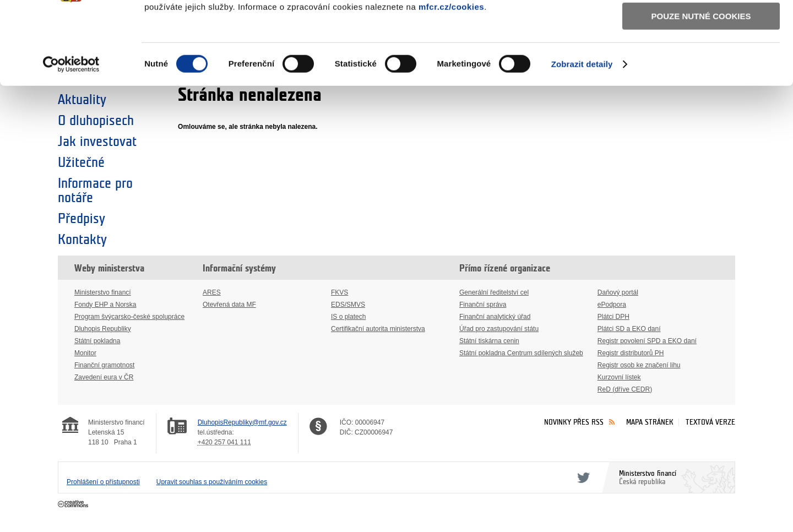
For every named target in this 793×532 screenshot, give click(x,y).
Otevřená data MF (229, 305)
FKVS (340, 292)
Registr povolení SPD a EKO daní (647, 341)
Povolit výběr (701, 58)
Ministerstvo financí (103, 292)
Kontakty (82, 240)
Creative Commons (74, 504)
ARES (212, 292)
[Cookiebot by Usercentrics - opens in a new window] (71, 137)
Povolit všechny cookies (701, 27)
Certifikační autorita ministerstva (378, 329)
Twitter (582, 477)
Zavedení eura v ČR (104, 377)
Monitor (85, 353)
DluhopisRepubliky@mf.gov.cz (242, 422)
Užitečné (81, 162)
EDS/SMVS (348, 305)
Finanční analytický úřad (495, 317)
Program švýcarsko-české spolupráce (129, 317)
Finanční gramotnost (104, 365)
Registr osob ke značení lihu (639, 365)
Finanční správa (483, 305)
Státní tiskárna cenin (489, 341)
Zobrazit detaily (582, 137)
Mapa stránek (650, 422)
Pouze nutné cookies (701, 89)
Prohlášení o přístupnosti (103, 482)
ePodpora (612, 305)
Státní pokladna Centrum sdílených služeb (521, 353)
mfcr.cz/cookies (451, 80)
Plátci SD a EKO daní (629, 329)
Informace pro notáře (95, 191)
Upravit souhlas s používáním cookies (212, 482)
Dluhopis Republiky (103, 329)
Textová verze (710, 422)
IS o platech (348, 317)
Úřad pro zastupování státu (499, 329)
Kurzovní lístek (619, 377)
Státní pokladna (97, 341)
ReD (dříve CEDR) (625, 389)
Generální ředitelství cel (494, 292)
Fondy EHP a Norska (105, 305)
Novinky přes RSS (574, 422)
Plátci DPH (613, 317)
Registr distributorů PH (631, 353)
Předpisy (82, 219)
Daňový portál (618, 292)
